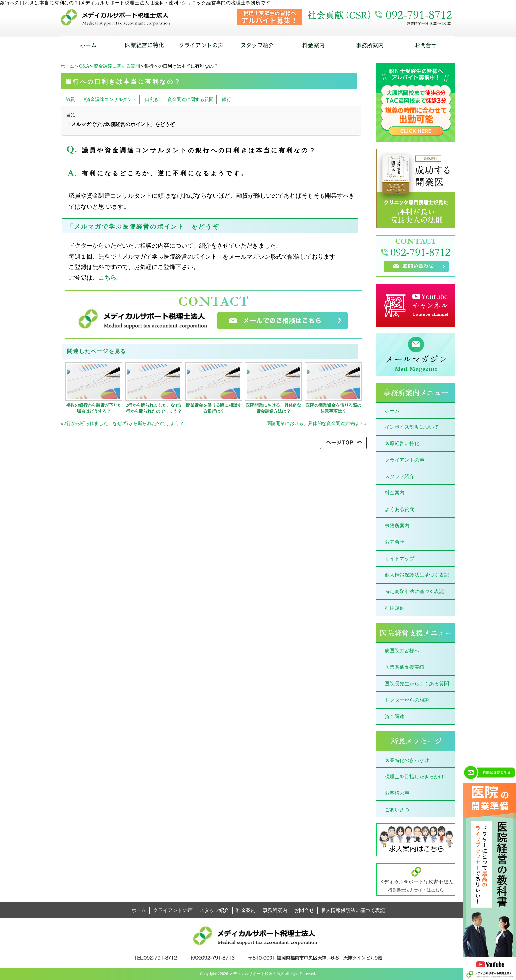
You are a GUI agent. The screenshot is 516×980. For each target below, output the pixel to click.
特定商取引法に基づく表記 (414, 591)
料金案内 (395, 493)
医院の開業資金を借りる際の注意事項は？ (334, 408)
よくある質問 (400, 509)
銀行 (227, 99)
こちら (107, 278)
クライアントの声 (404, 460)
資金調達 (395, 716)
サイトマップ (400, 559)
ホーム (67, 66)
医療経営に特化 (402, 443)
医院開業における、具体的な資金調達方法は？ (274, 408)
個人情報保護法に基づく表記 (417, 575)
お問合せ (395, 542)
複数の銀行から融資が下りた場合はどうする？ (94, 408)
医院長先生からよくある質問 (417, 684)
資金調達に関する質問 (117, 66)
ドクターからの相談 (407, 700)
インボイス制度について (412, 427)
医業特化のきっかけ (407, 760)
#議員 (69, 99)
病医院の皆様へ (402, 651)
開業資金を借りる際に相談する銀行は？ (214, 408)
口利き (152, 99)
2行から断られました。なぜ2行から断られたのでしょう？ (154, 408)
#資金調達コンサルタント (110, 99)
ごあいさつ (397, 810)
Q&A (84, 66)
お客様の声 (397, 793)
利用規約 (395, 608)
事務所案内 (397, 526)
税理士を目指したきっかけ (414, 777)
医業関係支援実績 (404, 667)
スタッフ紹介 (400, 476)
